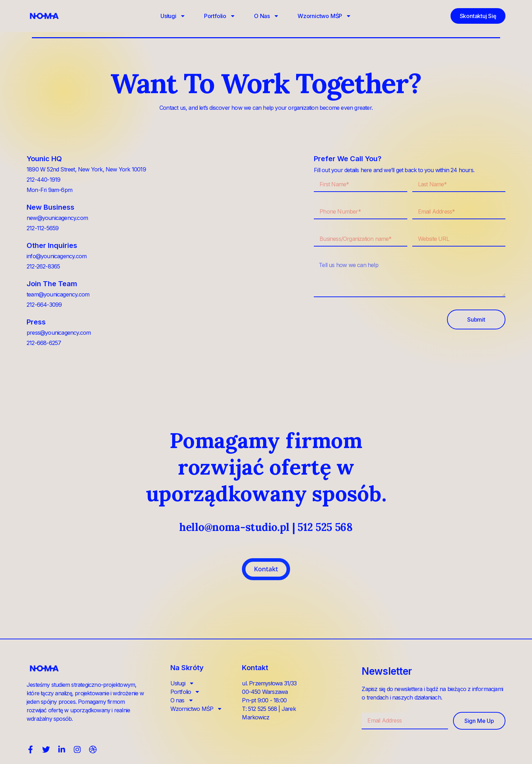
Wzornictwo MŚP (324, 16)
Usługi (173, 16)
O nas (267, 16)
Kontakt (266, 569)
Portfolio (220, 16)
